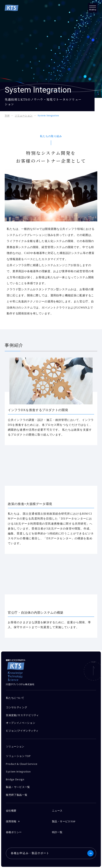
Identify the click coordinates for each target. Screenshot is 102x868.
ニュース (57, 811)
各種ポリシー (14, 832)
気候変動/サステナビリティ (22, 715)
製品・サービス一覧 (18, 787)
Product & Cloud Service (22, 764)
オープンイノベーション (20, 723)
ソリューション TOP (18, 756)
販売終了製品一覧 (17, 795)
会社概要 (11, 811)
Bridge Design (15, 779)
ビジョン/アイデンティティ (22, 731)
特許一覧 (57, 832)
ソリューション (24, 116)
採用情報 (11, 821)
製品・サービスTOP (64, 821)
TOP (7, 116)
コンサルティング (16, 707)
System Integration (48, 116)
